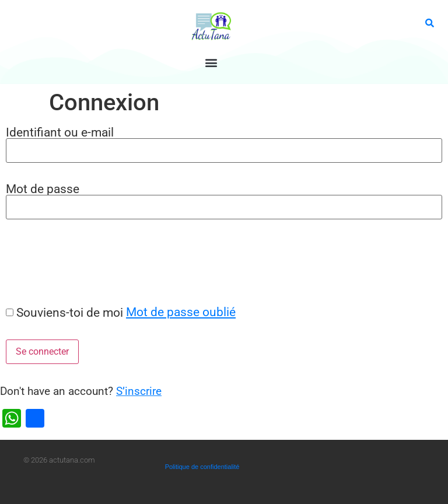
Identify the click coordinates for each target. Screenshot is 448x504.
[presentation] (89, 262)
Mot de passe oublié (181, 312)
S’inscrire (139, 391)
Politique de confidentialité (202, 467)
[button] (211, 62)
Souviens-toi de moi (70, 312)
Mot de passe (43, 189)
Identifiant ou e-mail (60, 132)
